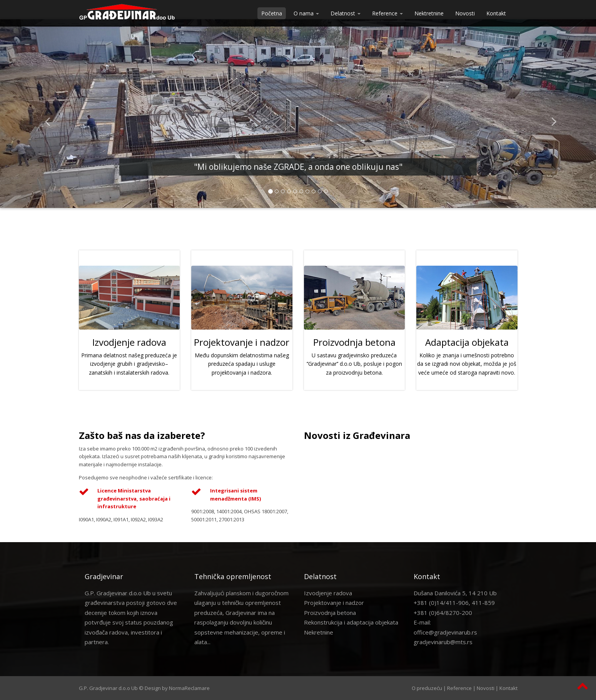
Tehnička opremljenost (233, 576)
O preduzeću (427, 688)
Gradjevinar (104, 576)
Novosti (465, 13)
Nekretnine (319, 632)
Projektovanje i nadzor (334, 603)
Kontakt (496, 13)
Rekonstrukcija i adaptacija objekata (351, 622)
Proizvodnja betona (330, 613)
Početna (272, 13)
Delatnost (320, 576)
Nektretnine (429, 13)
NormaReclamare (189, 688)
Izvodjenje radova (328, 593)
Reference (459, 688)
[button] (45, 114)
